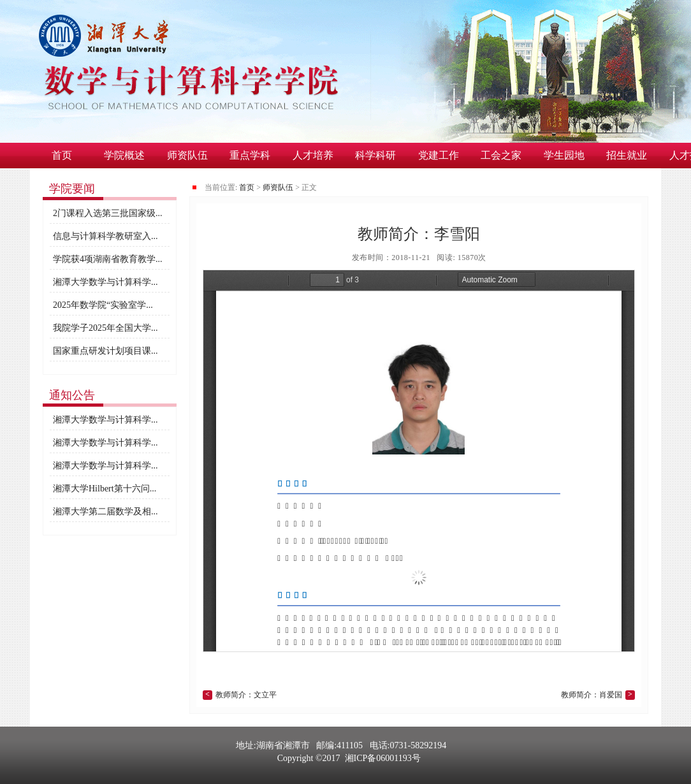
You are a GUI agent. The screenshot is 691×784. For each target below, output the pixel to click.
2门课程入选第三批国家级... (108, 213)
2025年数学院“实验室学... (103, 305)
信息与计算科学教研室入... (105, 236)
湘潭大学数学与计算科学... (105, 282)
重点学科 (250, 155)
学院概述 (124, 155)
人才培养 (313, 155)
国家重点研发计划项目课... (105, 351)
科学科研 (375, 155)
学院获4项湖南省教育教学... (108, 259)
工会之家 (501, 155)
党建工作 (439, 155)
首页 (62, 155)
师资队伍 (187, 155)
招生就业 (627, 155)
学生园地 (564, 155)
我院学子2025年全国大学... (105, 328)
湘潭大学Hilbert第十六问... (105, 489)
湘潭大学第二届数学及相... (105, 512)
